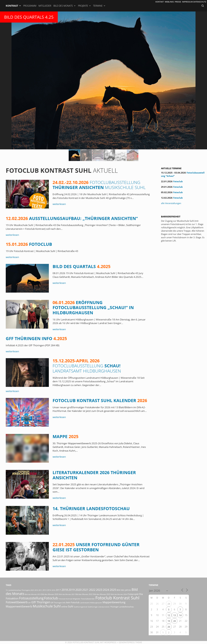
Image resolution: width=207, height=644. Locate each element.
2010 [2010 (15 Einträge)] (36, 590)
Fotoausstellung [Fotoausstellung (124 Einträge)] (31, 598)
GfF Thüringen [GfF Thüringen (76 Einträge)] (41, 602)
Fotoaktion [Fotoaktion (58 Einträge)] (12, 598)
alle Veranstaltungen (171, 203)
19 (169, 621)
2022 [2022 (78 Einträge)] (92, 590)
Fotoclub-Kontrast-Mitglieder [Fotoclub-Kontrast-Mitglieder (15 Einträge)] (70, 599)
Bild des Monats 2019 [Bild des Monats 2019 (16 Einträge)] (33, 594)
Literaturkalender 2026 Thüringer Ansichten (94, 475)
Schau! (87, 366)
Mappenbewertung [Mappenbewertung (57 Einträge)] (114, 602)
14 (180, 615)
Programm (30, 6)
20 (175, 621)
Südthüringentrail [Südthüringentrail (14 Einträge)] (81, 607)
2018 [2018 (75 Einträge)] (65, 590)
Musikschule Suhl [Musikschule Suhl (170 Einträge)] (47, 606)
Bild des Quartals (82, 266)
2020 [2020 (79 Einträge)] (78, 590)
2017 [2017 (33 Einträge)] (58, 590)
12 (169, 615)
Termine (99, 6)
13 (175, 615)
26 (169, 627)
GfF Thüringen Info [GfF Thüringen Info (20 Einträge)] (58, 603)
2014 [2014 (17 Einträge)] (49, 590)
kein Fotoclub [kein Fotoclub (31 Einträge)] (73, 602)
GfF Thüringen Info (36, 338)
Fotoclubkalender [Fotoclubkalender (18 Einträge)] (88, 599)
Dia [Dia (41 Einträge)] (141, 594)
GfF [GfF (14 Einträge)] (29, 603)
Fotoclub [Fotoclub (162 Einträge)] (51, 598)
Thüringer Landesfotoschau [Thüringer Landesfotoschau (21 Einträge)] (122, 607)
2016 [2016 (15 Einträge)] (53, 590)
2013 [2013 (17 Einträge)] (45, 590)
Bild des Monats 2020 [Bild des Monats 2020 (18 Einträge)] (50, 594)
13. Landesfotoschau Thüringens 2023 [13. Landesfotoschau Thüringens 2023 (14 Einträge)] (20, 590)
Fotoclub (29, 244)
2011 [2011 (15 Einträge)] (40, 590)
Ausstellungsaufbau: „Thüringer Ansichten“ (72, 218)
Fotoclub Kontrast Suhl (86, 642)
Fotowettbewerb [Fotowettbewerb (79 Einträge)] (17, 602)
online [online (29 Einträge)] (64, 607)
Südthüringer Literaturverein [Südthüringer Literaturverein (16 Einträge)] (99, 607)
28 (169, 604)
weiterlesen (59, 204)
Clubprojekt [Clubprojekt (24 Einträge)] (133, 594)
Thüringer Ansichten (99, 185)
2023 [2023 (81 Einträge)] (99, 590)
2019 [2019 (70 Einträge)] (72, 590)
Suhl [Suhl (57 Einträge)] (71, 606)
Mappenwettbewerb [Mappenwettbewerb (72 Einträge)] (19, 606)
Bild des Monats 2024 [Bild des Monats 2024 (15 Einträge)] (119, 594)
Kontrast (13, 6)
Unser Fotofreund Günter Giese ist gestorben (96, 547)
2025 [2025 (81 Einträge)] (113, 590)
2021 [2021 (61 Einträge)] (85, 590)
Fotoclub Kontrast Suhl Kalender (100, 400)
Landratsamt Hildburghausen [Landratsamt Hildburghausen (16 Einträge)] (91, 603)
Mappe (66, 436)
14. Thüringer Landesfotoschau (91, 508)
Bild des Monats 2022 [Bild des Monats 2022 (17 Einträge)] (84, 594)
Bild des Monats (65, 6)
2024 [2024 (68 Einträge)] (106, 590)
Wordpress (110, 642)
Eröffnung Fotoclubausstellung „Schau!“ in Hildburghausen (93, 308)
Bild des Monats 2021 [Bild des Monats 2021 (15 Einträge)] (67, 594)
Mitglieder (45, 6)
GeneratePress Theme (130, 642)
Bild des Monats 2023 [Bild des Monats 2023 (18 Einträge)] (102, 594)
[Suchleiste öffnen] (203, 6)
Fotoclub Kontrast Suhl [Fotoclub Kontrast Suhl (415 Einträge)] (117, 598)
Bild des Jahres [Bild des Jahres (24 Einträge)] (124, 590)
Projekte (85, 6)
